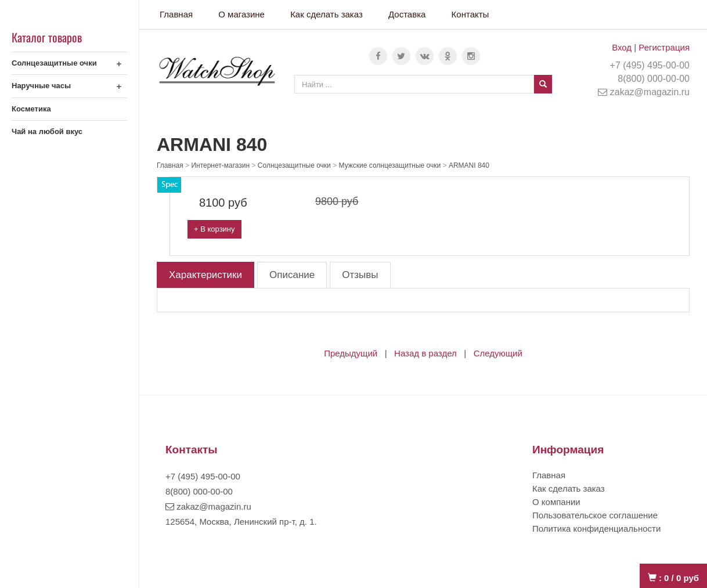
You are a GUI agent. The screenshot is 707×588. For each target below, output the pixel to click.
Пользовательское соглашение (595, 515)
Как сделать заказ (327, 14)
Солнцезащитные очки (54, 63)
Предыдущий (351, 353)
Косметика (31, 109)
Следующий (498, 353)
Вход (622, 47)
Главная (176, 14)
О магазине (241, 14)
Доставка (407, 14)
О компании (556, 502)
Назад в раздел (425, 353)
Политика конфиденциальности (596, 529)
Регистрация (664, 47)
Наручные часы (41, 86)
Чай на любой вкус (47, 131)
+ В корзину (214, 229)
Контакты (470, 14)
